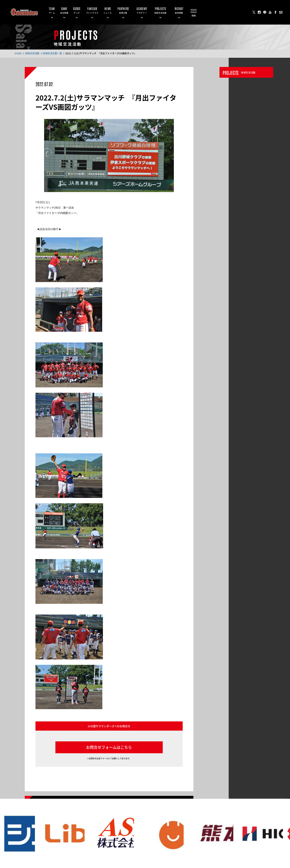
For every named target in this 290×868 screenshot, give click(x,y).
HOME (18, 53)
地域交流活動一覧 (52, 53)
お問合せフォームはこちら (109, 747)
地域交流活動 (32, 53)
